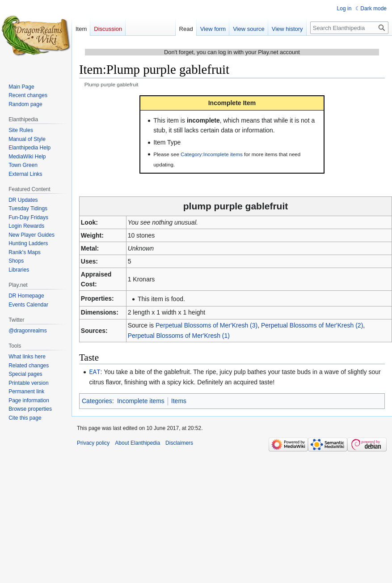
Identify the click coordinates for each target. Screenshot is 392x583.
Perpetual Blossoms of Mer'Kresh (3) (207, 325)
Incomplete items (141, 400)
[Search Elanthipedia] (349, 28)
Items (179, 400)
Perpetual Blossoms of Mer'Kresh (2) (312, 325)
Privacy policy (93, 443)
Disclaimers (179, 443)
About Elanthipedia (137, 443)
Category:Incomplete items (212, 154)
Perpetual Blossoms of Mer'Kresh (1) (179, 336)
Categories (97, 400)
